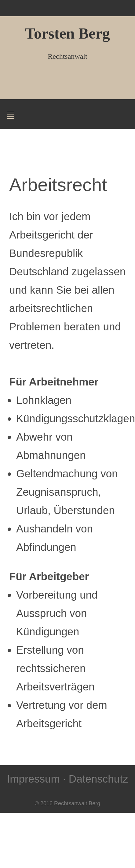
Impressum (33, 779)
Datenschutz (99, 779)
